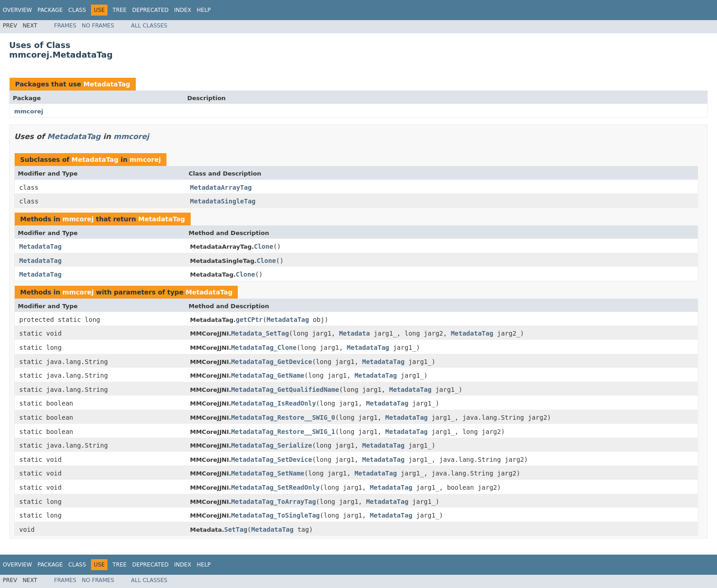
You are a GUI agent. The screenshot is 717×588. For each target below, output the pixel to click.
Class (77, 10)
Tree (120, 10)
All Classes (149, 26)
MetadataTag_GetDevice (271, 362)
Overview (17, 10)
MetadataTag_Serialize (271, 445)
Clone (263, 246)
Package (50, 10)
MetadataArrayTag (221, 187)
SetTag (236, 529)
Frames (65, 26)
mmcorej (29, 111)
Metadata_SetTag (260, 333)
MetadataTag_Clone (264, 347)
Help (204, 10)
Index (183, 10)
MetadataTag (107, 84)
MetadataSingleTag (223, 201)
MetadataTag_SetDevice (271, 460)
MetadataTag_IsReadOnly (273, 403)
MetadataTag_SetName (268, 473)
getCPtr (249, 320)
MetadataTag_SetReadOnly (275, 487)
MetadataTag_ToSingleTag (275, 515)
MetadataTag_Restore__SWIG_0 (283, 417)
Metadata (354, 333)
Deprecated (150, 10)
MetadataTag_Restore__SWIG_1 (283, 432)
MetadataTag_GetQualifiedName (285, 390)
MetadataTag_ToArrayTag (273, 502)
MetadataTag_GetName (268, 375)
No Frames (98, 26)
